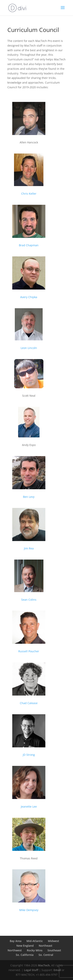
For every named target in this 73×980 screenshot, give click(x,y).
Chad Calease (29, 703)
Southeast (54, 950)
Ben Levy (29, 497)
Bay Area (16, 941)
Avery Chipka (29, 297)
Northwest (15, 950)
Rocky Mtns (35, 950)
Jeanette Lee (29, 807)
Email (57, 970)
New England (25, 946)
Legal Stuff (31, 970)
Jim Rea (29, 548)
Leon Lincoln (29, 348)
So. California (25, 955)
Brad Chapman (29, 245)
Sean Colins (29, 600)
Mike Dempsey (29, 910)
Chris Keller (29, 194)
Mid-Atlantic (35, 941)
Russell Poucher (29, 651)
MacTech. (44, 965)
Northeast (46, 946)
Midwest (54, 941)
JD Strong (29, 755)
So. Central (46, 955)
